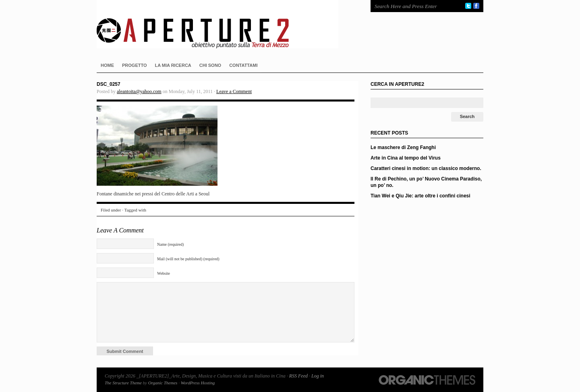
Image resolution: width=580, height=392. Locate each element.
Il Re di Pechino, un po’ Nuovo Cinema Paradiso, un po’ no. (426, 182)
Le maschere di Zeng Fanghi (403, 147)
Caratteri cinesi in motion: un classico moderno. (426, 168)
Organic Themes (163, 383)
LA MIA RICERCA (173, 65)
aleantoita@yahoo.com (139, 91)
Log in (318, 376)
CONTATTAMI (243, 65)
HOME (107, 65)
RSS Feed (298, 376)
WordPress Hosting (198, 383)
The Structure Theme (123, 383)
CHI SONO (210, 65)
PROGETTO (135, 65)
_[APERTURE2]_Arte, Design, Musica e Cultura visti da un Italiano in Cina (226, 24)
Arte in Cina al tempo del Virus (406, 158)
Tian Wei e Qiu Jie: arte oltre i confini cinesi (420, 196)
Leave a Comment (234, 91)
